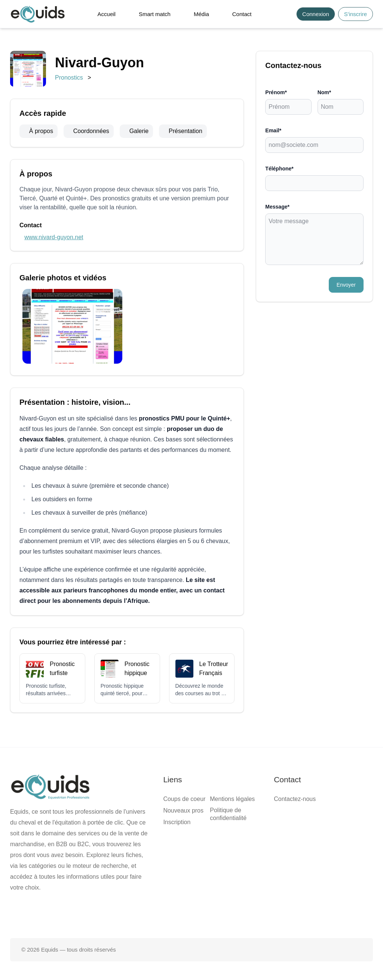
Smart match (155, 14)
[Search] (286, 14)
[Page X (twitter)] (191, 914)
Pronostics (69, 78)
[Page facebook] (168, 914)
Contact (242, 14)
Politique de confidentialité (228, 814)
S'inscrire (356, 14)
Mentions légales (232, 799)
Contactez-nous (295, 799)
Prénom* (276, 92)
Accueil (107, 14)
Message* (277, 207)
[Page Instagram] (215, 914)
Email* (273, 130)
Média (201, 14)
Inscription (177, 822)
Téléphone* (279, 169)
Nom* (324, 92)
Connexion (316, 14)
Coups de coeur (184, 799)
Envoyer (346, 285)
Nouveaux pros (183, 810)
